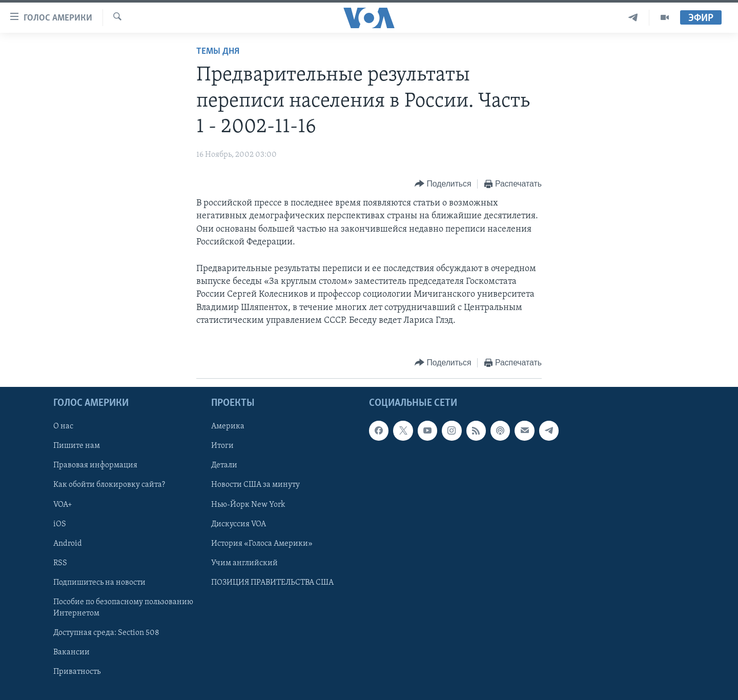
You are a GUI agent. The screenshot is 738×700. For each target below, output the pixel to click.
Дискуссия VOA (239, 524)
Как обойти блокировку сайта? (109, 485)
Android (68, 544)
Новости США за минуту (255, 485)
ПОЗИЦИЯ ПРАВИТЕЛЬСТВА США (272, 583)
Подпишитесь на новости (99, 583)
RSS (60, 563)
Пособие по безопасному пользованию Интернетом (123, 608)
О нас (63, 426)
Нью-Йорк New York (248, 505)
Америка (228, 426)
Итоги (222, 446)
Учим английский (244, 563)
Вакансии (71, 652)
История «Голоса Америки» (262, 544)
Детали (224, 466)
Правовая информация (95, 466)
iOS (60, 524)
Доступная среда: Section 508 (106, 633)
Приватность (77, 672)
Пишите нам (77, 446)
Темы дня (218, 52)
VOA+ (63, 505)
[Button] (443, 184)
